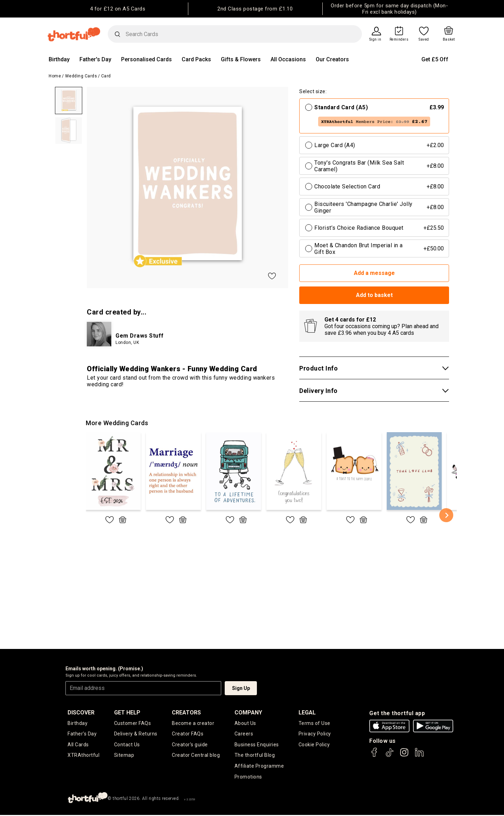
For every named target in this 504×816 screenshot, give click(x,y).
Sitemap (124, 756)
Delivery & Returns (136, 734)
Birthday (59, 59)
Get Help (127, 713)
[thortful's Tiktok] (390, 756)
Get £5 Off (435, 59)
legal (307, 713)
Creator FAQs (188, 734)
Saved (424, 40)
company (248, 713)
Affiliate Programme (259, 767)
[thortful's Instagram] (404, 756)
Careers (244, 734)
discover (81, 713)
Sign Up (241, 688)
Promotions (248, 777)
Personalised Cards (146, 59)
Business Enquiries (257, 745)
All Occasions (288, 59)
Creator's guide (190, 745)
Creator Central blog (196, 756)
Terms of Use (314, 723)
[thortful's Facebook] (374, 756)
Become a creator (193, 723)
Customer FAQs (133, 723)
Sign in (375, 40)
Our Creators (332, 59)
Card (106, 76)
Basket (449, 40)
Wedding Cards (81, 76)
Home (55, 76)
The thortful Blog (255, 756)
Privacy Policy (315, 734)
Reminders (399, 40)
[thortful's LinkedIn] (419, 756)
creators (186, 713)
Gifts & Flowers (241, 59)
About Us (245, 723)
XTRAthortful (83, 756)
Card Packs (196, 59)
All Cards (78, 745)
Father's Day (95, 59)
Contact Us (127, 745)
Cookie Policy (314, 745)
